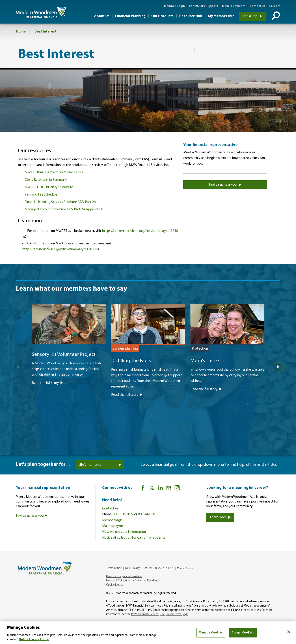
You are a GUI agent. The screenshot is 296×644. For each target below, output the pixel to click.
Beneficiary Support (203, 6)
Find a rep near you (225, 185)
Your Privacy (132, 568)
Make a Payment (234, 6)
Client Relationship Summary (46, 180)
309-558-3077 (123, 514)
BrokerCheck (249, 610)
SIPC (144, 610)
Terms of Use (114, 568)
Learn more (220, 517)
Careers (275, 6)
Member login (112, 520)
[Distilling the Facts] (148, 370)
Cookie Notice (115, 585)
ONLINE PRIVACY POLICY (159, 568)
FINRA (133, 610)
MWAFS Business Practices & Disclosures (54, 172)
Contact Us (257, 6)
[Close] (289, 632)
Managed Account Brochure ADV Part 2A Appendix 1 (64, 209)
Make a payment (115, 526)
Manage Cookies (185, 568)
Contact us (110, 509)
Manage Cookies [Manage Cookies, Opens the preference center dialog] (211, 633)
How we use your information (124, 532)
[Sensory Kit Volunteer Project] (69, 364)
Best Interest (45, 32)
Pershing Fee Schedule (41, 195)
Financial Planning (130, 16)
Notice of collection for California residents (134, 538)
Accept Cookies (243, 633)
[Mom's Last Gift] (227, 367)
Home (21, 32)
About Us (102, 16)
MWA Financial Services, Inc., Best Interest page (160, 614)
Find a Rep (252, 16)
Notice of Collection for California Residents (133, 581)
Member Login (174, 6)
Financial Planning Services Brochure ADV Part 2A (60, 202)
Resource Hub (191, 16)
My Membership (221, 16)
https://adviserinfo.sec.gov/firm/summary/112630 (59, 249)
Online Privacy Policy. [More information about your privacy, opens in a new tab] (34, 639)
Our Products (162, 16)
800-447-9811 (148, 514)
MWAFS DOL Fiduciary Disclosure (49, 187)
